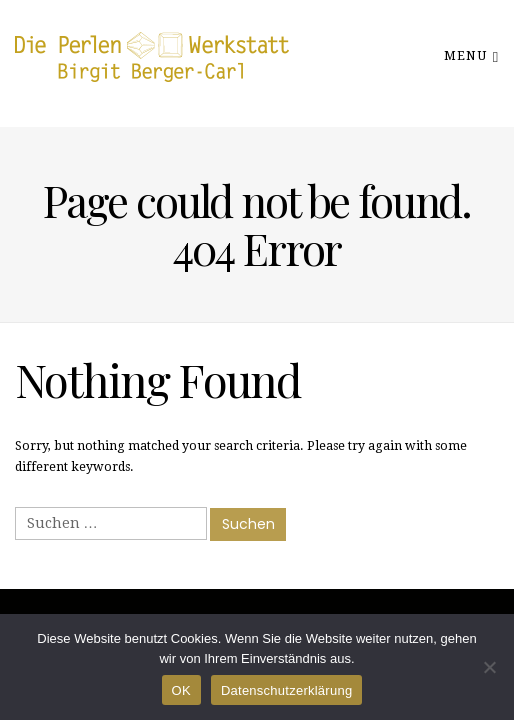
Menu (471, 55)
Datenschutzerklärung (286, 690)
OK (181, 690)
